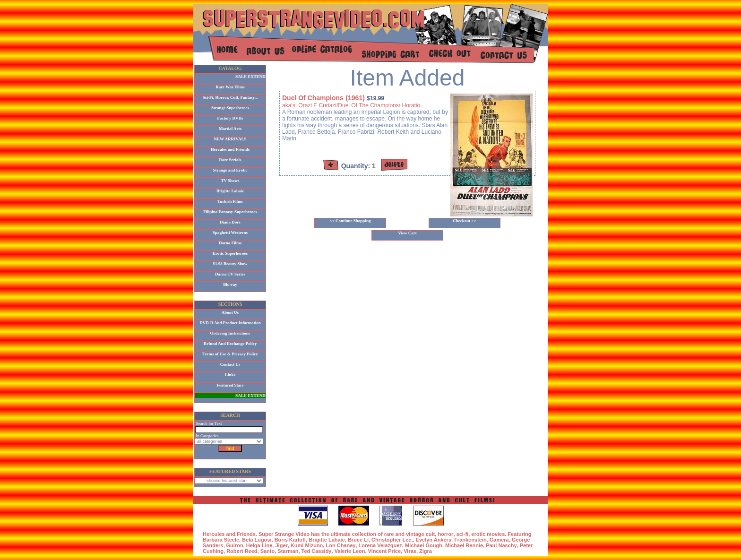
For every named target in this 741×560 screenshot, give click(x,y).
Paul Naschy (501, 545)
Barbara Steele (221, 540)
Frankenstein (470, 540)
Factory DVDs (230, 118)
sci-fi (463, 534)
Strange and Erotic (230, 170)
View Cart (407, 233)
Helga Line (259, 545)
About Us (230, 312)
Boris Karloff (290, 540)
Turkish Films (230, 201)
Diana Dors (230, 222)
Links (230, 375)
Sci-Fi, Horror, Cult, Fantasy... (230, 97)
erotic (478, 534)
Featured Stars (230, 385)
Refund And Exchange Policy (230, 344)
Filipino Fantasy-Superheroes (230, 212)
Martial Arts (230, 129)
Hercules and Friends (230, 149)
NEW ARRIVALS (230, 139)
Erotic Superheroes (230, 253)
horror (445, 534)
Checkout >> (465, 221)
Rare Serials (230, 160)
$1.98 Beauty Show (230, 264)
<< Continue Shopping (350, 221)
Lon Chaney (340, 545)
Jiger (281, 545)
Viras (410, 551)
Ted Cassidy (317, 551)
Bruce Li (358, 540)
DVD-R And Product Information (230, 323)
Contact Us (230, 364)
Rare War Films (230, 87)
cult (431, 534)
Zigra (426, 551)
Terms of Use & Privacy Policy (230, 354)
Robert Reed (242, 551)
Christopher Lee (391, 540)
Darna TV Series (230, 274)
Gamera (499, 540)
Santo (268, 551)
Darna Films (230, 243)
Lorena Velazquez (380, 545)
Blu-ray (230, 284)
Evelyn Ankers (434, 540)
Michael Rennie (464, 545)
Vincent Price (385, 551)
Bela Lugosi (257, 540)
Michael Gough (424, 545)
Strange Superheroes (230, 108)
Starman (288, 551)
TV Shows (230, 181)
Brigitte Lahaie (230, 191)
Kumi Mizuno (307, 545)
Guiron (235, 545)
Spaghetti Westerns (230, 233)
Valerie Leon (350, 551)
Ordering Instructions (230, 333)
